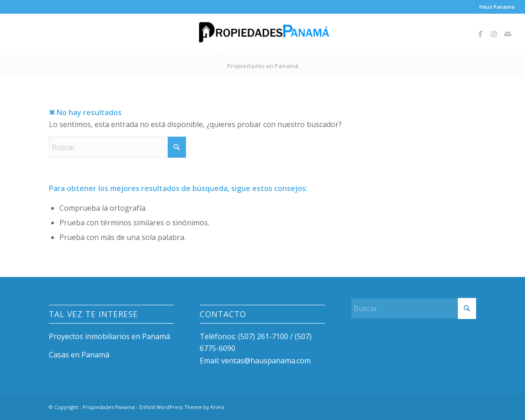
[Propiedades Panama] (263, 34)
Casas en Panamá (79, 355)
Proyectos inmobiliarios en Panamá (109, 336)
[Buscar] (117, 147)
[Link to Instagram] (494, 34)
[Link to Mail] (508, 34)
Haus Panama (497, 7)
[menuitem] (495, 7)
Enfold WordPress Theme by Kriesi (182, 407)
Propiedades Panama (109, 407)
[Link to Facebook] (480, 34)
